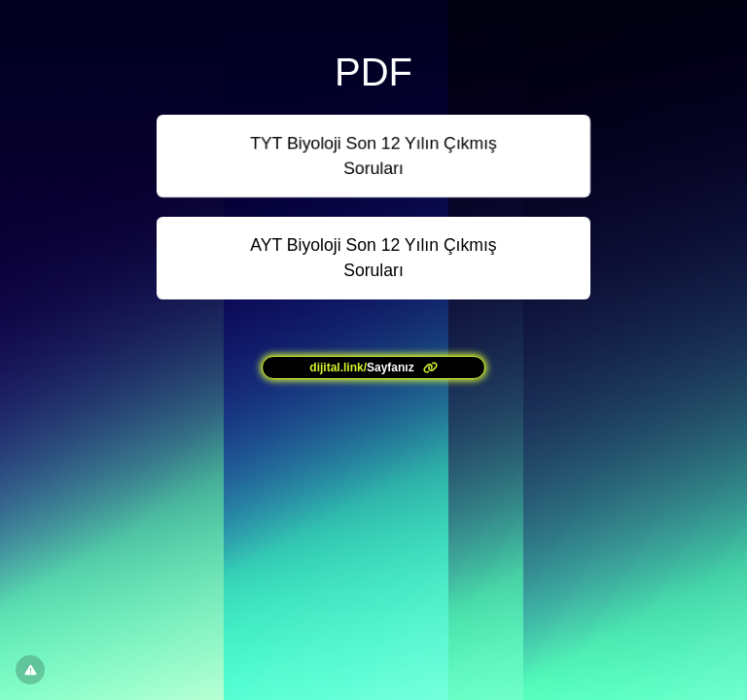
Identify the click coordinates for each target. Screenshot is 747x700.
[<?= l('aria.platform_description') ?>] (373, 367)
